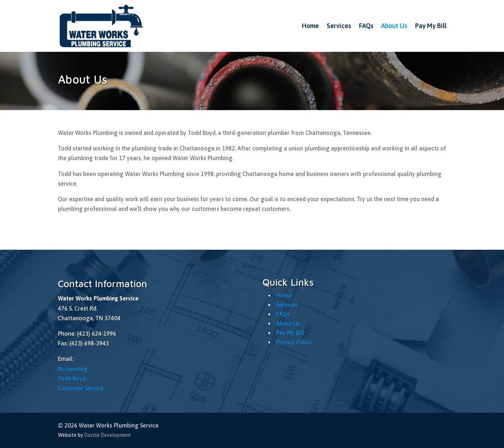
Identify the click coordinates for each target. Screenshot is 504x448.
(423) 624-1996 (97, 334)
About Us (394, 26)
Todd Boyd (72, 379)
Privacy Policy (294, 342)
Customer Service (81, 388)
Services (339, 26)
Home (310, 26)
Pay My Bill (431, 26)
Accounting (73, 369)
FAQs (366, 26)
